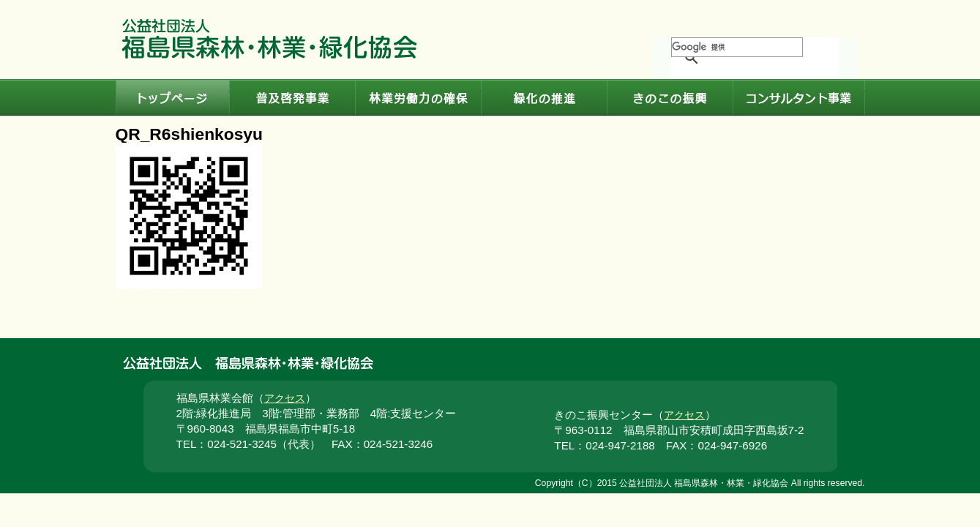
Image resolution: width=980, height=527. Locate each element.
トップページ (172, 98)
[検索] (737, 47)
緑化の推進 (544, 98)
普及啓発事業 (292, 98)
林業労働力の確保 (418, 98)
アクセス (285, 399)
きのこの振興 (670, 98)
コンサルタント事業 (799, 98)
